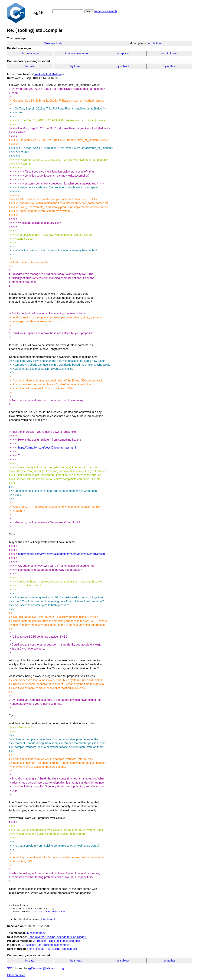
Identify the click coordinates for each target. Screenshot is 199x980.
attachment (48, 919)
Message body (53, 43)
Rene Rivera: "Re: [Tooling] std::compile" (53, 949)
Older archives (16, 975)
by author (169, 66)
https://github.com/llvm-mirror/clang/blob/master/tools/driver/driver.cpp (61, 554)
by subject (123, 66)
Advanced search (106, 11)
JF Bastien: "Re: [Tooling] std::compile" (57, 941)
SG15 (11, 968)
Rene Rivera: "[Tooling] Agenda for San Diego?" (57, 937)
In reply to (123, 53)
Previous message (76, 53)
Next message (30, 53)
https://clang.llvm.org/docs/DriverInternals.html (47, 448)
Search (89, 11)
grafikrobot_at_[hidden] (48, 74)
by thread (76, 66)
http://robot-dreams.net (49, 912)
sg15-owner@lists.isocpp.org (46, 968)
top (149, 43)
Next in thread (169, 53)
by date (30, 66)
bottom (157, 43)
